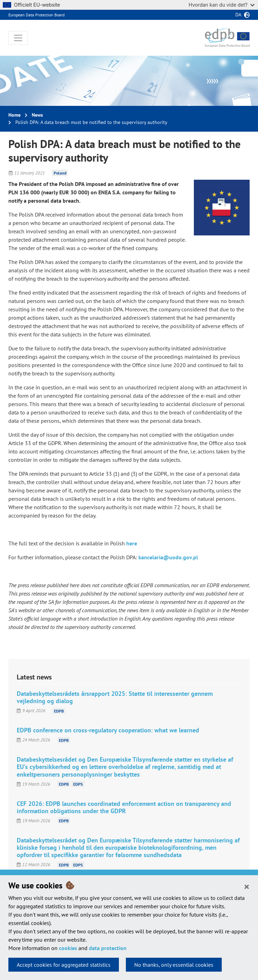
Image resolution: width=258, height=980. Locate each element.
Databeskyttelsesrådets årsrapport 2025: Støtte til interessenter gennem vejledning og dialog (115, 697)
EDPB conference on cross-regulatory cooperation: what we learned (108, 730)
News (37, 115)
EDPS (78, 784)
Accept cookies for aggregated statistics (64, 965)
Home (14, 115)
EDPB (59, 711)
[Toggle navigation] (18, 38)
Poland (60, 173)
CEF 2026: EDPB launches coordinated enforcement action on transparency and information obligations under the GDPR (124, 807)
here (132, 543)
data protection (108, 948)
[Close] (247, 886)
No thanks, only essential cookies (174, 965)
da (238, 15)
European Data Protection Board (36, 15)
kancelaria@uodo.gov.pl (168, 557)
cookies (68, 948)
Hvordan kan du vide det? (222, 5)
